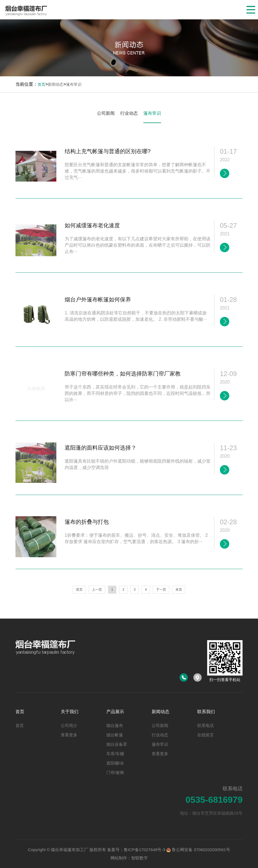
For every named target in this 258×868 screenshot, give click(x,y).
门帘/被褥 (115, 772)
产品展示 (115, 712)
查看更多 (69, 735)
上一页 (97, 590)
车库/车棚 (115, 754)
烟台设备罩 (117, 744)
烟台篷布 (115, 725)
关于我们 (70, 712)
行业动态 (129, 113)
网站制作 (119, 858)
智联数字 (139, 858)
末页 (179, 590)
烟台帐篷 (115, 735)
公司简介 (69, 725)
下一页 (161, 590)
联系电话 (206, 725)
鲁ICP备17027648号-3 (144, 850)
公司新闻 (106, 113)
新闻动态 (56, 84)
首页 (41, 84)
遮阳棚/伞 (115, 763)
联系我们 (206, 712)
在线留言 (206, 735)
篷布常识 (74, 84)
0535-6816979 (214, 800)
